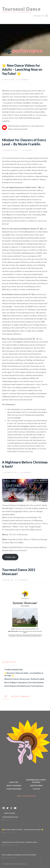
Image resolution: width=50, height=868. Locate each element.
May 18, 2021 (9, 580)
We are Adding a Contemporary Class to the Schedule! (24, 683)
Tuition (36, 789)
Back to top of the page (25, 796)
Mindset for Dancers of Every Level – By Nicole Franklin (24, 142)
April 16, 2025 (9, 80)
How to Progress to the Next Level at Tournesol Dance (24, 686)
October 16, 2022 (10, 472)
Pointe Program (14, 789)
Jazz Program (36, 786)
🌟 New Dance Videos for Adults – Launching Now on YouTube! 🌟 (22, 69)
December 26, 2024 (11, 150)
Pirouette (41, 16)
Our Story (14, 782)
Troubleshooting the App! (14, 670)
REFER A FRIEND (10, 813)
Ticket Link (10, 557)
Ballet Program (14, 786)
